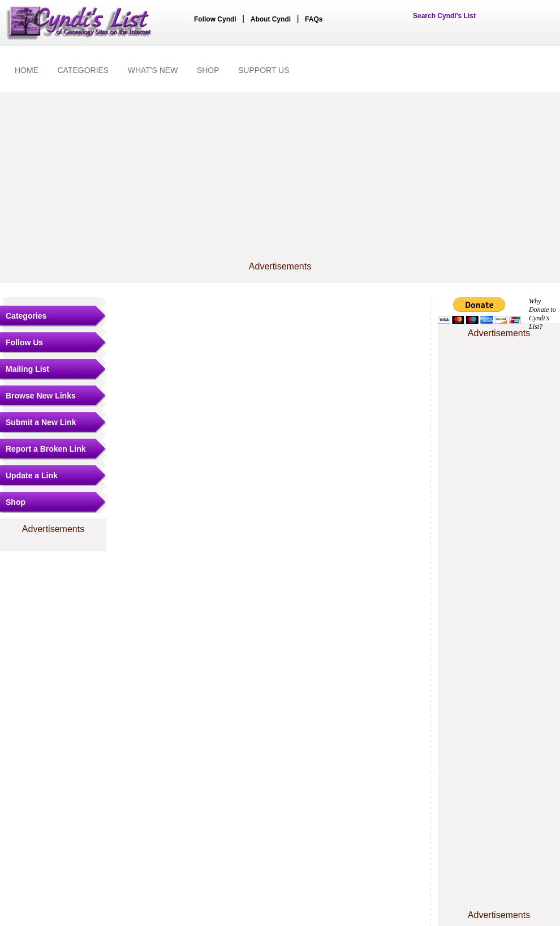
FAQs (314, 19)
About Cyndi (271, 19)
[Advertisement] (280, 182)
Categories (26, 316)
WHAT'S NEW (153, 70)
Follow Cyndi (215, 19)
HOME (27, 70)
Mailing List (27, 369)
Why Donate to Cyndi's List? (542, 314)
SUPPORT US (264, 70)
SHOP (208, 70)
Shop (16, 502)
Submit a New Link (41, 422)
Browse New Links (41, 396)
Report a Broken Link (46, 449)
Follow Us (24, 342)
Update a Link (32, 475)
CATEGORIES (83, 70)
